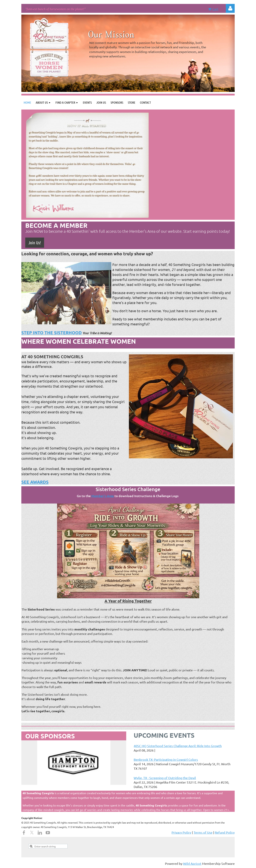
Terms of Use (203, 832)
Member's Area (103, 496)
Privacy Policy (181, 832)
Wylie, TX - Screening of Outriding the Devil (165, 778)
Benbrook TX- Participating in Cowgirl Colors (166, 759)
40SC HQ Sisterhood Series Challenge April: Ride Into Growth (178, 746)
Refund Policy (225, 832)
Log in (230, 8)
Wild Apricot (192, 863)
